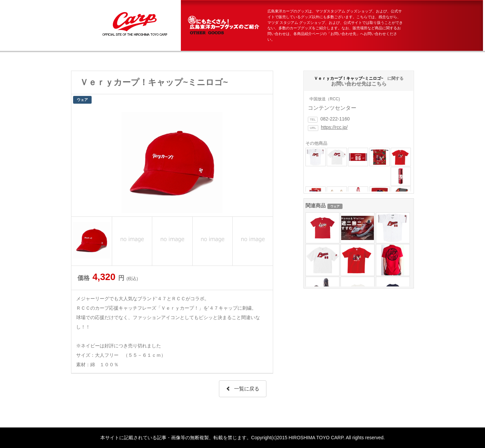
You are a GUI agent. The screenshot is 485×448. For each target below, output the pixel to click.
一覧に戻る (243, 389)
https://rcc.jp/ (334, 127)
